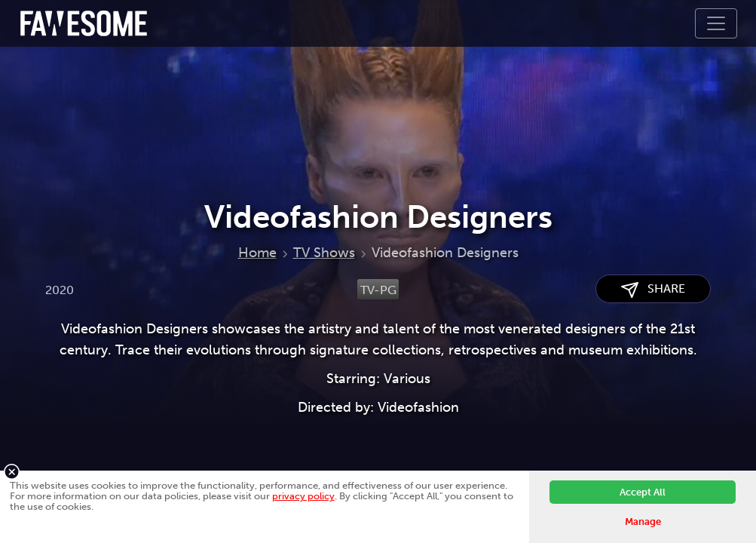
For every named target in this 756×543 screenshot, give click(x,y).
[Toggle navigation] (716, 23)
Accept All (643, 492)
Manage (643, 522)
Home (257, 253)
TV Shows (324, 253)
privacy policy (303, 496)
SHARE (653, 289)
